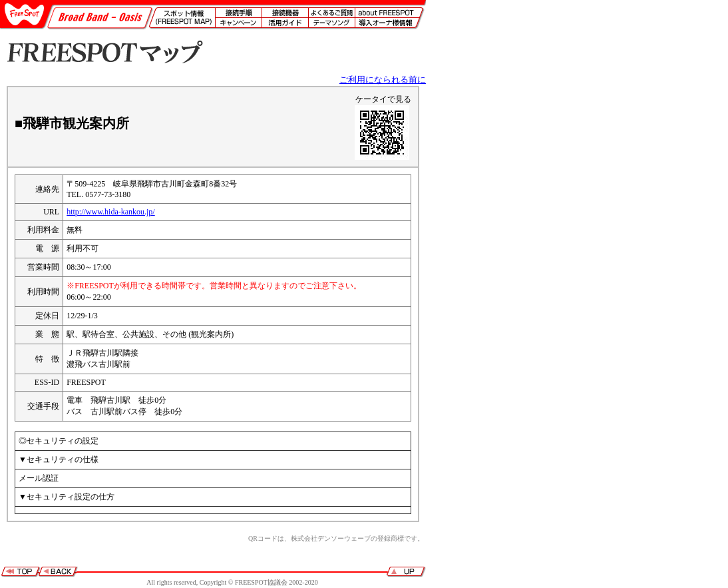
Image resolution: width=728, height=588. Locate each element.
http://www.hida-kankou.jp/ (111, 212)
